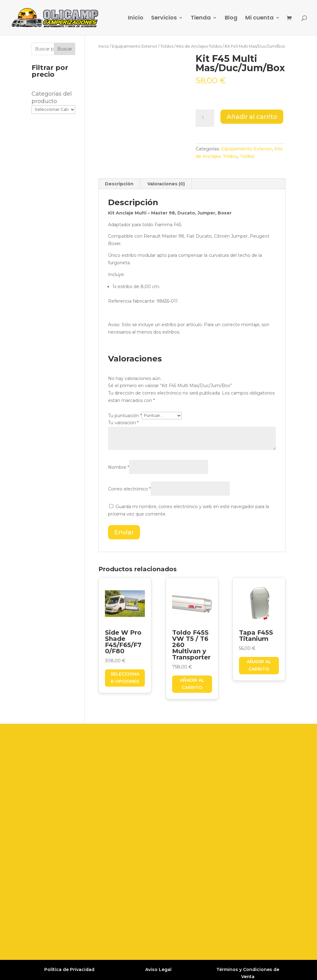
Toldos (167, 46)
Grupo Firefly (243, 970)
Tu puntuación (125, 415)
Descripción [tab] (119, 184)
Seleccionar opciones (125, 678)
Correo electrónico (129, 489)
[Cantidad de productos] (205, 118)
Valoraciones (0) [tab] (166, 184)
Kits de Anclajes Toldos (199, 46)
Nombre (119, 467)
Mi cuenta (259, 18)
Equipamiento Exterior (135, 46)
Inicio (136, 18)
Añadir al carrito (252, 117)
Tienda (201, 18)
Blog (231, 18)
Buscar (65, 49)
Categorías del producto (52, 97)
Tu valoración (123, 423)
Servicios (164, 18)
